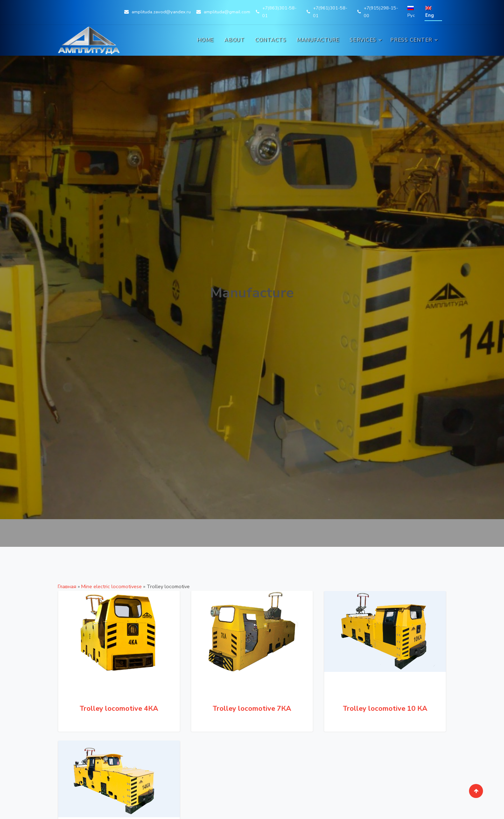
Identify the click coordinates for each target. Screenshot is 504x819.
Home (205, 40)
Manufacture (318, 40)
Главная (67, 586)
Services (363, 40)
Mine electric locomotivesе (111, 586)
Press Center (411, 40)
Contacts (270, 40)
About (234, 40)
